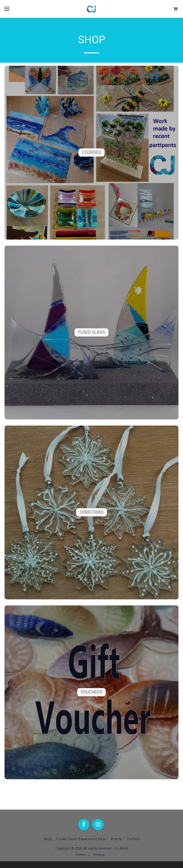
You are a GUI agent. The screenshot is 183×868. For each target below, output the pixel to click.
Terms (80, 855)
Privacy (99, 855)
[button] (7, 9)
